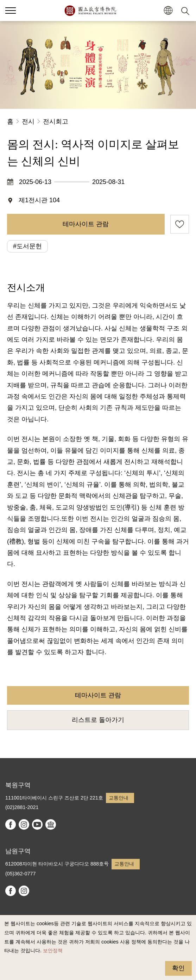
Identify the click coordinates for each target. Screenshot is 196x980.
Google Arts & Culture (51, 824)
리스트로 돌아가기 (98, 720)
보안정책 (53, 951)
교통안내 (119, 798)
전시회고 (56, 121)
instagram (24, 824)
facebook (11, 824)
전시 (28, 121)
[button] (168, 11)
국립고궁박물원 (90, 11)
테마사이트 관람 (86, 224)
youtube (37, 824)
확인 (178, 968)
